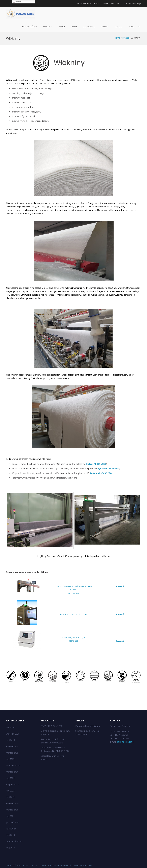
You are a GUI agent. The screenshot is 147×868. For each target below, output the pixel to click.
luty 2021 (10, 816)
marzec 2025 (12, 753)
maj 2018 (10, 835)
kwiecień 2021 (13, 803)
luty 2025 (10, 759)
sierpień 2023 (12, 784)
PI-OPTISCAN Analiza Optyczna (74, 614)
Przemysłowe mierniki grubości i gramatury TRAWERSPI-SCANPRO (74, 590)
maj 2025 (10, 740)
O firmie (105, 27)
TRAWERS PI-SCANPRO (52, 726)
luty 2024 (10, 778)
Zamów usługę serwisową (88, 726)
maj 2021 (10, 797)
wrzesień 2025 (13, 734)
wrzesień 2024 (13, 765)
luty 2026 (10, 727)
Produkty (48, 27)
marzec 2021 (12, 810)
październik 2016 (14, 841)
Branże (62, 27)
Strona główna (30, 27)
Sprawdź (120, 586)
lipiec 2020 (11, 829)
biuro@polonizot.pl (125, 742)
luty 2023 (10, 791)
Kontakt (119, 27)
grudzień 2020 (13, 822)
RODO (131, 27)
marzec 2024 (12, 772)
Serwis (74, 27)
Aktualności (89, 27)
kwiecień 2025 (13, 746)
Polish (17, 2)
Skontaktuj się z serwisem (87, 731)
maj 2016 (10, 848)
